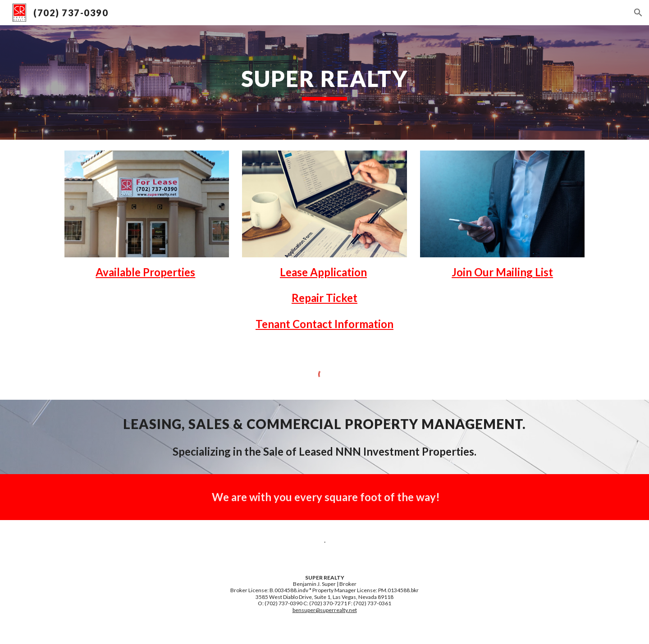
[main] (324, 82)
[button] (638, 13)
